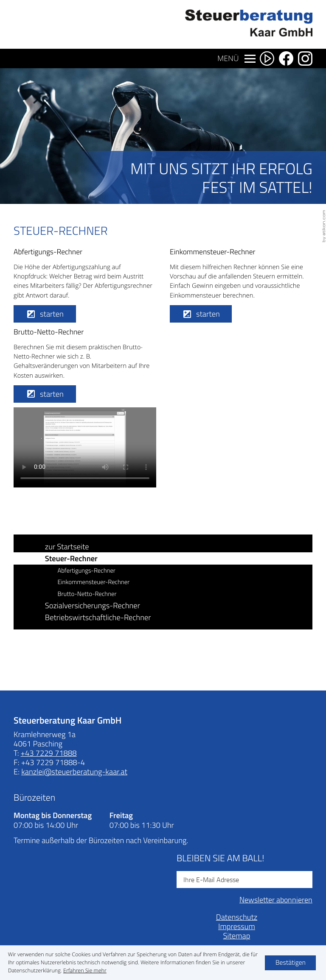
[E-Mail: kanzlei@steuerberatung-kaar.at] (74, 772)
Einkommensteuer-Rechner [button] (93, 582)
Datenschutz (237, 917)
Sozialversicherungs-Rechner (93, 606)
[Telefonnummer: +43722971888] (49, 753)
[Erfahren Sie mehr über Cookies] (85, 970)
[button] (45, 314)
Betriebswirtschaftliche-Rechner (98, 617)
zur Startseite (67, 547)
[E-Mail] (244, 880)
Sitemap (237, 936)
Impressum (237, 926)
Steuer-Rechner (71, 558)
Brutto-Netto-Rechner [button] (87, 594)
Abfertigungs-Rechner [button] (86, 571)
